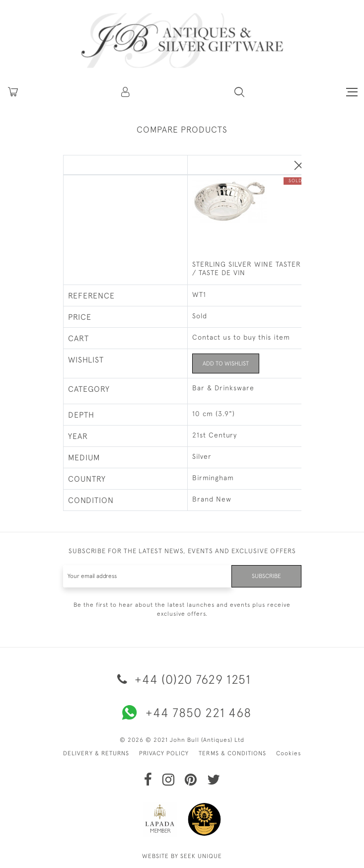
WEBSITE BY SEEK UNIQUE (182, 856)
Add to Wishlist (226, 363)
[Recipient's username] (147, 576)
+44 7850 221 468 (182, 713)
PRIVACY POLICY (164, 753)
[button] (126, 92)
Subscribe (266, 576)
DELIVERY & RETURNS (96, 753)
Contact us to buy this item (241, 337)
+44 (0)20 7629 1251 (182, 679)
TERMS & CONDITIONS (232, 753)
